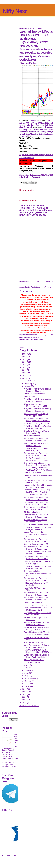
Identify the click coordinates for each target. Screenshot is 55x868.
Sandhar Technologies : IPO (36, 544)
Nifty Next (15, 11)
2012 (25, 362)
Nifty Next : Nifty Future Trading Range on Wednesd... (37, 427)
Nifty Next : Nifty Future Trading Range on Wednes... (37, 553)
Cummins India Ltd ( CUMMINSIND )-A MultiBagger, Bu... (38, 573)
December (29, 686)
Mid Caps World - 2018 (34, 660)
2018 (25, 378)
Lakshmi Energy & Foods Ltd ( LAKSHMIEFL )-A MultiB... (37, 491)
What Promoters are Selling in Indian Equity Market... (37, 646)
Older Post (49, 282)
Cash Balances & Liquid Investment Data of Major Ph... (38, 464)
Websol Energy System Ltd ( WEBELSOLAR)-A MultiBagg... (38, 469)
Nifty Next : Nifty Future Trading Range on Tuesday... (37, 410)
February (29, 383)
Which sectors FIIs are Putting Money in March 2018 (37, 628)
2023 (25, 700)
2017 (25, 375)
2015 (25, 370)
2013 (25, 365)
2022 (25, 697)
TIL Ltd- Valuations (32, 512)
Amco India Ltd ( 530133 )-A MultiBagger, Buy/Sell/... (36, 415)
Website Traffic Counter (29, 706)
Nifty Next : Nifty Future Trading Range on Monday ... (37, 400)
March (27, 386)
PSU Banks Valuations (34, 642)
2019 (25, 689)
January (28, 381)
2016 (25, 373)
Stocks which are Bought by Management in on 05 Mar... (37, 405)
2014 (25, 367)
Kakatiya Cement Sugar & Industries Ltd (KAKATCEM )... (38, 651)
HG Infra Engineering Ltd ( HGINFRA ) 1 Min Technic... (37, 459)
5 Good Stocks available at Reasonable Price (35, 521)
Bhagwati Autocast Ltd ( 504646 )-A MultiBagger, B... (38, 562)
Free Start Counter (10, 855)
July (26, 673)
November (29, 684)
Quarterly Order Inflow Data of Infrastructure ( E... (37, 432)
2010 (25, 357)
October (28, 681)
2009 (25, 354)
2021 (25, 694)
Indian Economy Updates (35, 394)
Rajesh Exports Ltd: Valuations (37, 605)
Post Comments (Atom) (41, 287)
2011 (25, 359)
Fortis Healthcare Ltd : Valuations (38, 632)
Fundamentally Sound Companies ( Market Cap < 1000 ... (38, 486)
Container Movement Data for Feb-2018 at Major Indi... (37, 508)
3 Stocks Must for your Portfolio (37, 635)
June (27, 670)
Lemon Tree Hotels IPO (34, 602)
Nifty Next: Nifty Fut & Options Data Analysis (37, 449)
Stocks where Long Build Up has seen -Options (38, 481)
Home (37, 282)
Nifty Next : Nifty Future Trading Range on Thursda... (37, 390)
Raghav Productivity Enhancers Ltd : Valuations (37, 614)
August (28, 676)
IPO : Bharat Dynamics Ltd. (36, 495)
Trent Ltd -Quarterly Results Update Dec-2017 (36, 444)
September (29, 678)
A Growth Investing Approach (36, 423)
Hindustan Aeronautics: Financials (38, 524)
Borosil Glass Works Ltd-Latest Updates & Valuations (37, 624)
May (27, 668)
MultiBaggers (30, 396)
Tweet (22, 348)
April (27, 665)
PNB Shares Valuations (34, 473)
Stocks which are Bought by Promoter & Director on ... (36, 440)
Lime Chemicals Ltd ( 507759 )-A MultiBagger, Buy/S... (38, 609)
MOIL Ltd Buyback (32, 436)
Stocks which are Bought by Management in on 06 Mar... (37, 420)
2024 (25, 702)
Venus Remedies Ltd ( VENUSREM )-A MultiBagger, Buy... (38, 534)
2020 (25, 692)
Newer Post (24, 282)
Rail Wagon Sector (32, 662)
